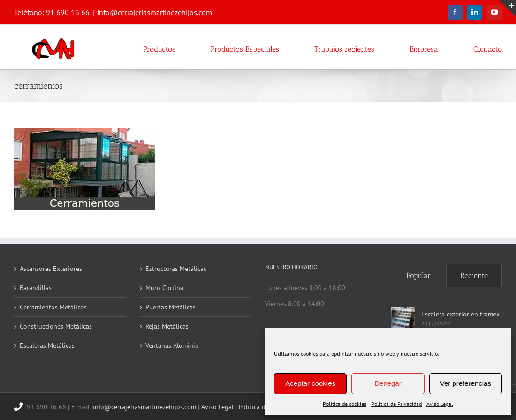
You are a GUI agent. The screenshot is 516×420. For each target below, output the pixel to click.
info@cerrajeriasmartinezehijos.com (155, 12)
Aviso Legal (440, 404)
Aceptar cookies (310, 383)
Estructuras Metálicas (176, 269)
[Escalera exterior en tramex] (403, 319)
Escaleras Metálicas (47, 345)
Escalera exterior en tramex (460, 314)
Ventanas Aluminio (172, 345)
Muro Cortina (164, 288)
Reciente (474, 275)
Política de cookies (345, 404)
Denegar (388, 383)
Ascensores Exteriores (51, 269)
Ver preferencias (466, 383)
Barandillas (36, 288)
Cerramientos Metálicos (53, 307)
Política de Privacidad (396, 404)
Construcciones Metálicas (56, 326)
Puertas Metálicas (171, 307)
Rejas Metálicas (167, 326)
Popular (418, 275)
